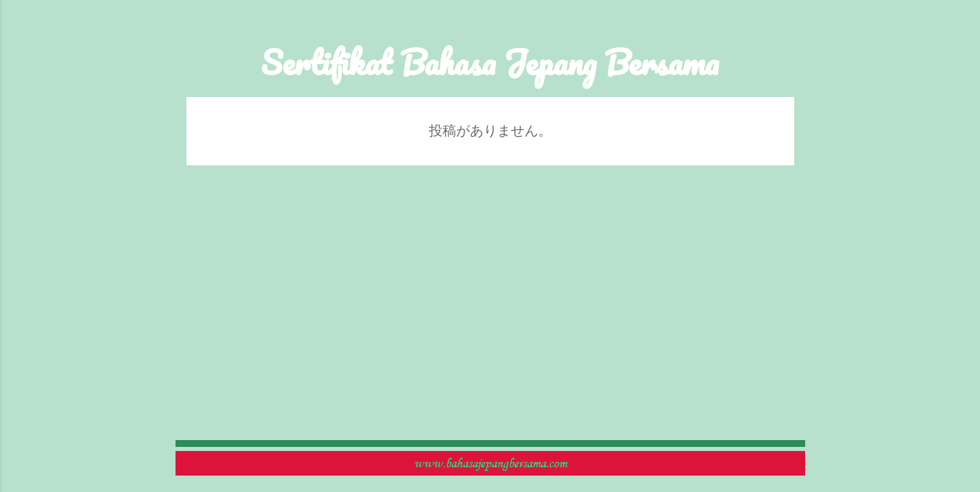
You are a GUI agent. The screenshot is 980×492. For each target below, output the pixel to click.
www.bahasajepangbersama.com (490, 463)
